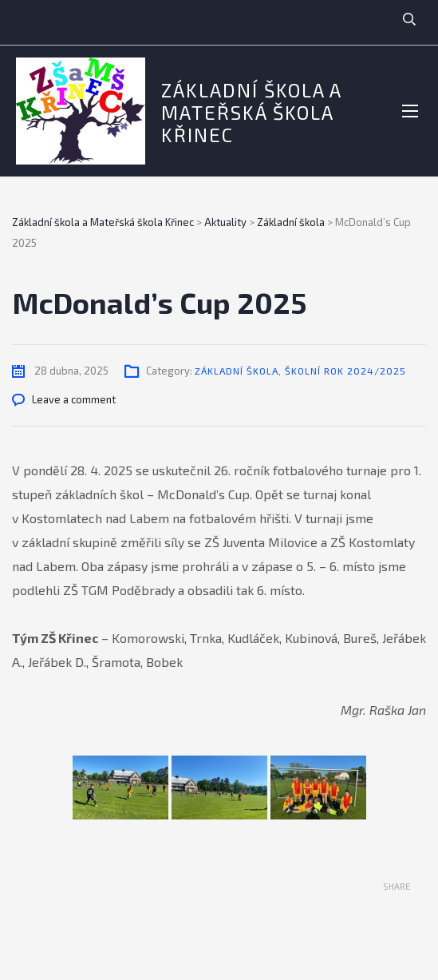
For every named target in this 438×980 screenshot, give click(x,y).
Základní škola (237, 371)
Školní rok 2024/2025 (345, 371)
